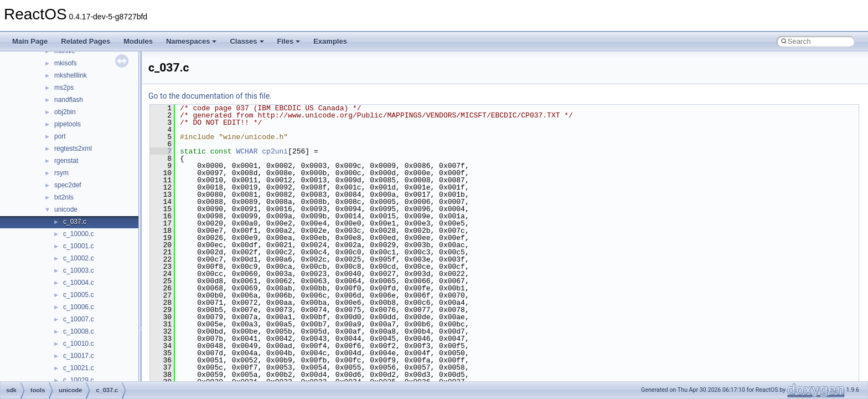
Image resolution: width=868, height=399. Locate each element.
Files (289, 41)
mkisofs (66, 63)
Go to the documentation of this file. (210, 96)
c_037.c (75, 222)
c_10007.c (78, 319)
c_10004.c (78, 283)
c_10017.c (78, 356)
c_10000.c (78, 234)
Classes (247, 41)
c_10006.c (78, 307)
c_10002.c (78, 258)
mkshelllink (71, 75)
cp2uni (275, 151)
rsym (61, 173)
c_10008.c (78, 331)
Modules (138, 41)
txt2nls (64, 197)
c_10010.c (78, 344)
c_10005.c (78, 295)
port (60, 136)
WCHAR (247, 151)
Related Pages (86, 41)
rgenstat (66, 161)
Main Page (30, 41)
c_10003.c (78, 270)
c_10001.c (78, 246)
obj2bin (65, 112)
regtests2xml (73, 149)
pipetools (68, 124)
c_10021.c (78, 368)
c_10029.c (78, 380)
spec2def (68, 185)
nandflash (69, 100)
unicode (66, 209)
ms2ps (64, 88)
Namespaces (192, 41)
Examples (330, 41)
